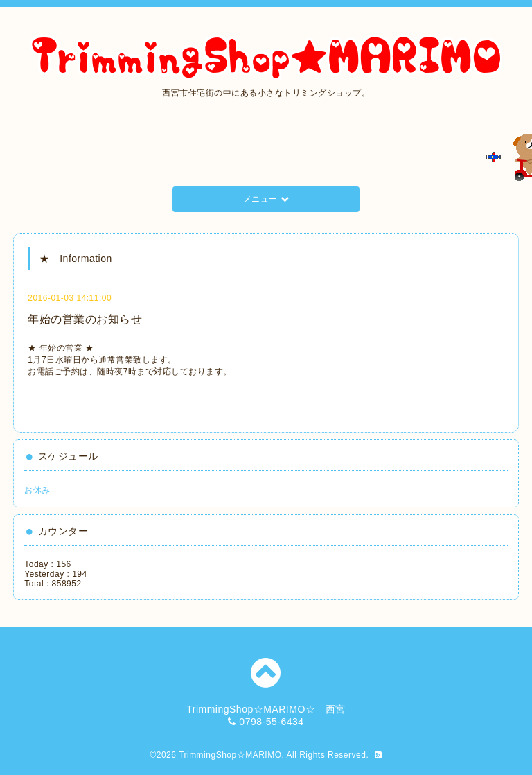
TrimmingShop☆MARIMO (230, 755)
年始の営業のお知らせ (85, 319)
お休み (37, 490)
